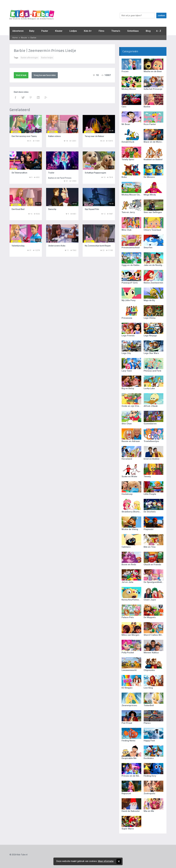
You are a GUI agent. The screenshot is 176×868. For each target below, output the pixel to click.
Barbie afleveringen (29, 58)
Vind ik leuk (21, 75)
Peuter (45, 31)
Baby (32, 31)
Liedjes (73, 31)
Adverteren (18, 31)
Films (101, 31)
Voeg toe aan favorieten (45, 75)
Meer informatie (106, 861)
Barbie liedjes (47, 58)
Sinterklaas (133, 31)
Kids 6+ (88, 31)
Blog (148, 31)
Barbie (33, 38)
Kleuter (59, 31)
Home (15, 38)
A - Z (159, 31)
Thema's (116, 31)
